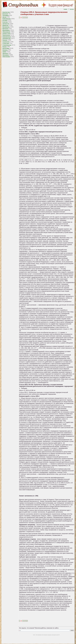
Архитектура (6, 12)
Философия (6, 48)
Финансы (5, 50)
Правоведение (7, 37)
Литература (6, 24)
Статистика (6, 43)
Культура (5, 22)
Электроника (6, 57)
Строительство (7, 45)
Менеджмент (6, 30)
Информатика (6, 19)
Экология (5, 53)
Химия (4, 52)
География (6, 15)
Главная (65, 9)
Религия (5, 40)
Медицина (5, 29)
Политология (6, 35)
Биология (5, 14)
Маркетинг (6, 25)
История (5, 20)
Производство (7, 38)
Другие (4, 17)
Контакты (72, 9)
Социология (6, 42)
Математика (6, 27)
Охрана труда (6, 34)
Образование (6, 32)
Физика (5, 47)
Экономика (6, 55)
